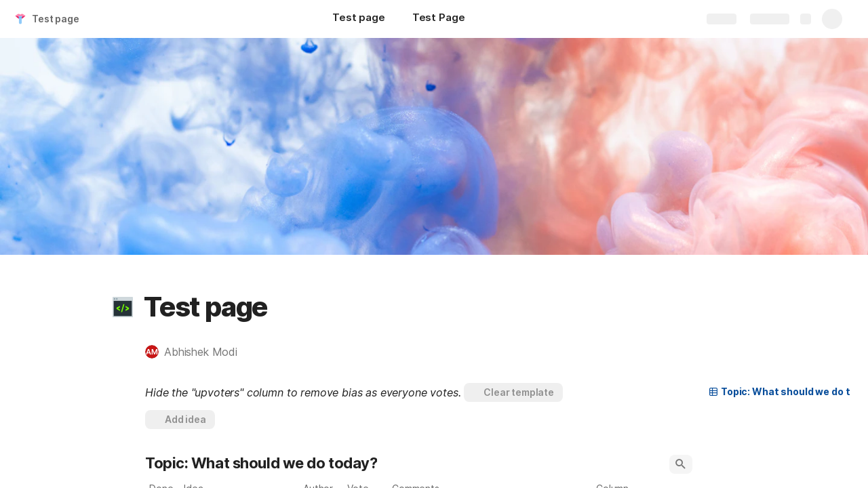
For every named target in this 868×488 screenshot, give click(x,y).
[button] (123, 307)
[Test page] (359, 19)
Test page (56, 19)
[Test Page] (439, 19)
